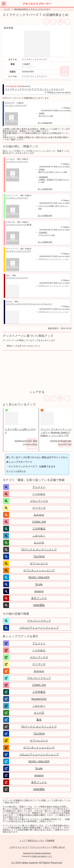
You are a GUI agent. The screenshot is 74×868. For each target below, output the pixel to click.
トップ (7, 9)
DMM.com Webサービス (42, 856)
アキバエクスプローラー (37, 4)
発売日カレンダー (36, 841)
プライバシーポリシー (40, 847)
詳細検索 (50, 841)
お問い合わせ (59, 847)
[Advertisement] (37, 370)
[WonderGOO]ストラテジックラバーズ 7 (32, 9)
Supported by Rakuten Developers (37, 853)
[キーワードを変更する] (16, 471)
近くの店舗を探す (45, 123)
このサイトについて (18, 847)
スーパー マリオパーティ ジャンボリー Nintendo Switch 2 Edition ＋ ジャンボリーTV (57, 432)
